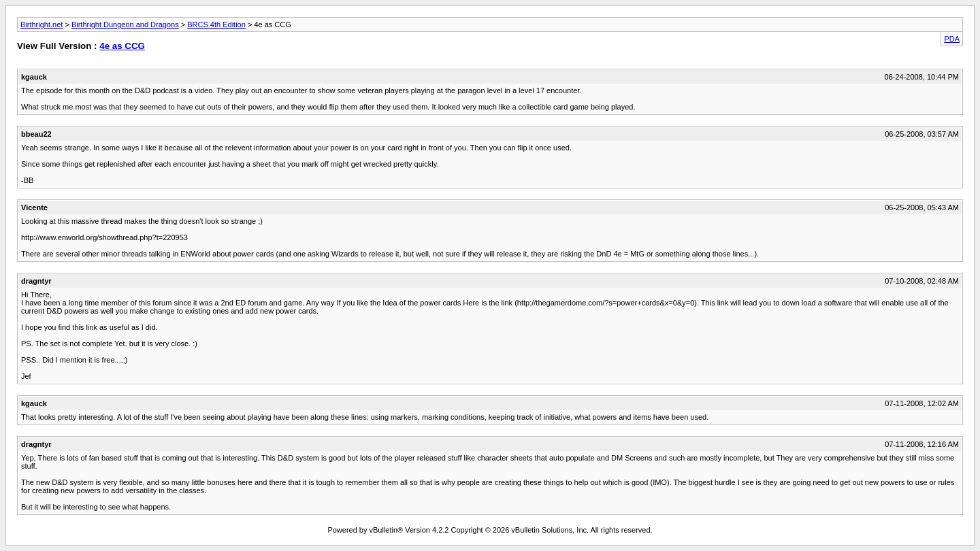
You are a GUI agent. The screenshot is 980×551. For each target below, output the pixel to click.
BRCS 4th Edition (216, 24)
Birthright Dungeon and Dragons (125, 24)
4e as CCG (122, 46)
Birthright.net (42, 24)
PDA (952, 39)
